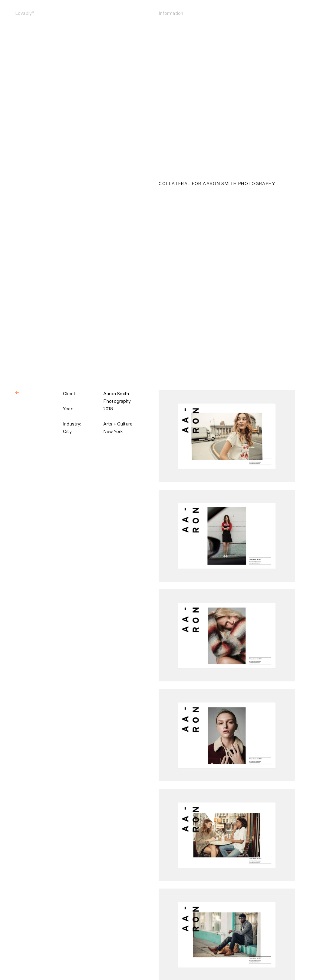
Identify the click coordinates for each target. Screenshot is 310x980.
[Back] (17, 393)
